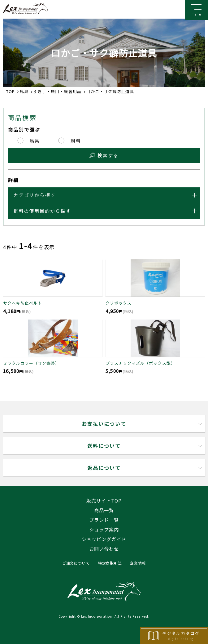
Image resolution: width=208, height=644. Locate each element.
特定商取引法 (110, 563)
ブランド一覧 (104, 520)
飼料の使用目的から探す (42, 211)
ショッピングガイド (104, 539)
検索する (108, 155)
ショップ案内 (104, 529)
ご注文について (76, 563)
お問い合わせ (104, 549)
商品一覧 (104, 510)
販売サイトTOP (104, 501)
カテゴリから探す (34, 195)
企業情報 (138, 563)
